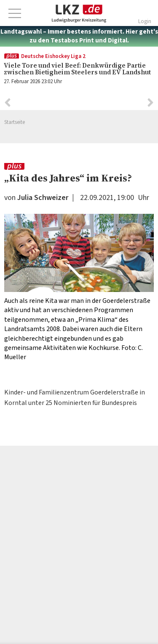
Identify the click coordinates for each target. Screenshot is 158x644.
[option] (79, 288)
